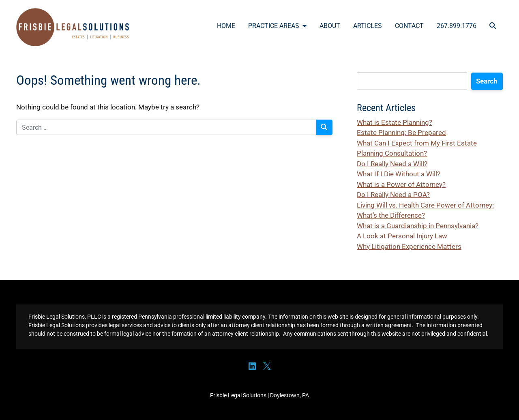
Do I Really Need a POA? (393, 195)
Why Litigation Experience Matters (409, 246)
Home (226, 26)
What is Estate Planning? (395, 122)
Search (487, 81)
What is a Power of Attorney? (401, 184)
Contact (409, 26)
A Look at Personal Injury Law (402, 236)
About (330, 26)
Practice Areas (277, 26)
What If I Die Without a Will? (399, 174)
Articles (368, 26)
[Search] (324, 127)
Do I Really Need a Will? (392, 164)
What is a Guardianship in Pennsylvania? (418, 226)
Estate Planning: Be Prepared (401, 133)
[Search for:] (166, 127)
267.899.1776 (457, 26)
